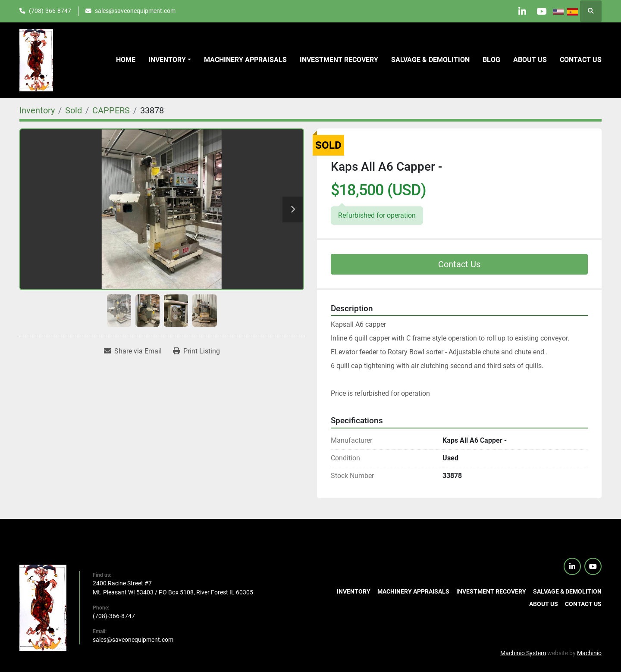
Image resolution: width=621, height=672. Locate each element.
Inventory (167, 60)
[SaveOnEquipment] (43, 607)
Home (126, 60)
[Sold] (74, 110)
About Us (530, 60)
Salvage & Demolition (430, 60)
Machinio (589, 653)
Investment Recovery (339, 60)
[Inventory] (37, 110)
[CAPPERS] (111, 110)
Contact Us (459, 264)
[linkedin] (518, 11)
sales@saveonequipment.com (135, 11)
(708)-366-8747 (50, 11)
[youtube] (540, 11)
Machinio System (523, 653)
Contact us (581, 60)
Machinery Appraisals (245, 60)
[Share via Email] (133, 351)
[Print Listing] (196, 351)
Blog (491, 60)
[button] (170, 60)
